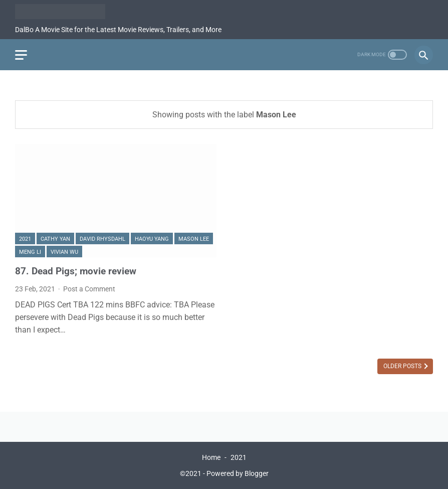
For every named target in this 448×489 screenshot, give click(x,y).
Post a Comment (89, 289)
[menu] (21, 55)
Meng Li (30, 252)
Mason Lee (194, 239)
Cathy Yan (55, 239)
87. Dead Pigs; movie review (76, 271)
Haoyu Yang (152, 239)
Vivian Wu (64, 252)
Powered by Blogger (238, 473)
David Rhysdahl (102, 239)
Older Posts (403, 366)
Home (211, 457)
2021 (25, 239)
